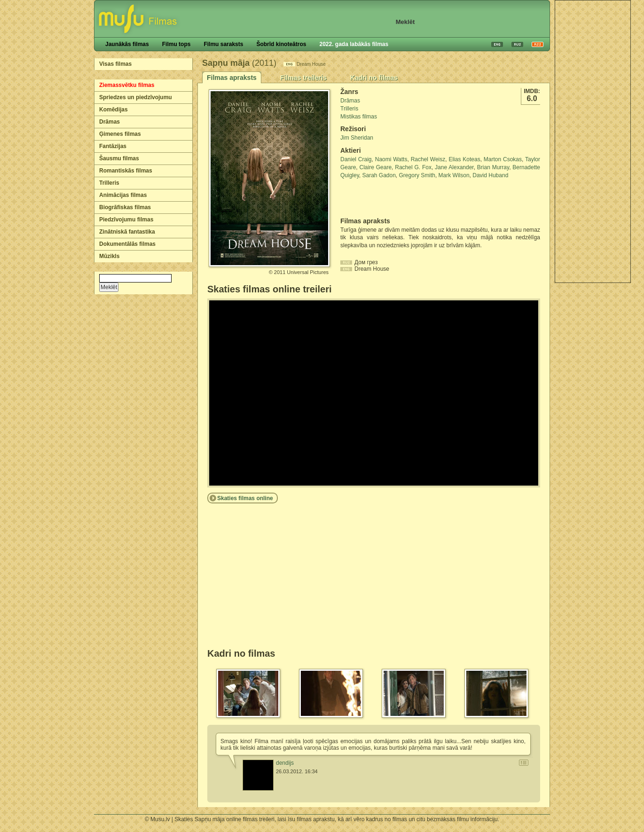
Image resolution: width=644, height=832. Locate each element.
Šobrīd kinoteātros (281, 44)
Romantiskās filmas (126, 171)
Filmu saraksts (223, 44)
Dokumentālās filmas (127, 244)
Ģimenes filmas (120, 134)
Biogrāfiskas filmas (125, 207)
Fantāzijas (113, 146)
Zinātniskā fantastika (127, 232)
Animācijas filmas (123, 195)
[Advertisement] (593, 141)
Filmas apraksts (232, 78)
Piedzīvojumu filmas (126, 220)
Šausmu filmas (119, 158)
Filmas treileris (303, 78)
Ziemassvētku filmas (127, 85)
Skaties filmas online (245, 498)
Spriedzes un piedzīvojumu (136, 97)
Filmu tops (177, 44)
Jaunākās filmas (127, 44)
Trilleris (109, 183)
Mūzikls (109, 256)
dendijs (285, 763)
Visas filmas (115, 64)
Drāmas (110, 122)
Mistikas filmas (359, 117)
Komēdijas (114, 110)
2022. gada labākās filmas (354, 44)
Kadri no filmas (374, 78)
